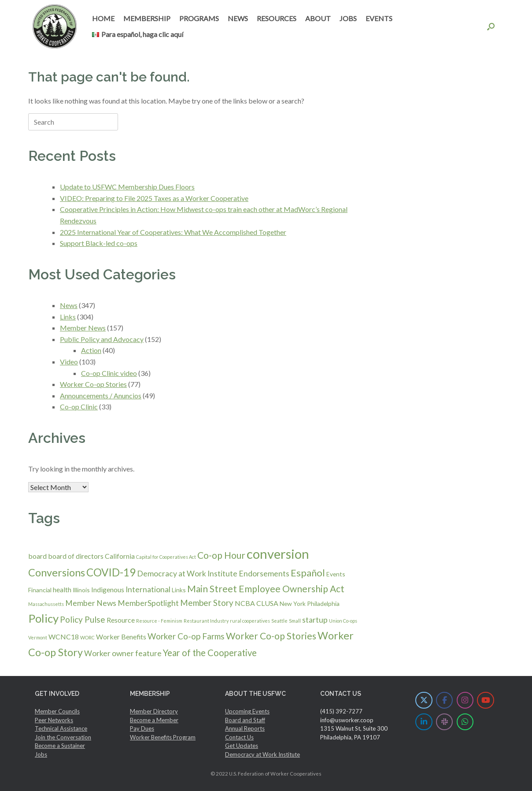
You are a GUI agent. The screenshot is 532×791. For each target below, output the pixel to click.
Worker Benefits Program (163, 737)
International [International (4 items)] (148, 589)
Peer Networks (54, 720)
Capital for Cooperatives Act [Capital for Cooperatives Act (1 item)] (166, 557)
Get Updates (242, 746)
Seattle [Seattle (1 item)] (279, 621)
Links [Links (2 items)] (179, 590)
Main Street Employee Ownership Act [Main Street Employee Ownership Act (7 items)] (266, 589)
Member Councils (57, 711)
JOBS (348, 18)
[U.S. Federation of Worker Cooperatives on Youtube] (486, 700)
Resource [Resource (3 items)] (121, 620)
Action (91, 350)
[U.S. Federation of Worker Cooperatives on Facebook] (445, 700)
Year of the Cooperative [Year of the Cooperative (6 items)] (210, 653)
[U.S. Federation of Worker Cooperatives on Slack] (445, 722)
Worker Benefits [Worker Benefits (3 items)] (121, 637)
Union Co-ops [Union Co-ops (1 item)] (343, 621)
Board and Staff (245, 720)
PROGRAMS (199, 18)
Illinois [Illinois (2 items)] (81, 590)
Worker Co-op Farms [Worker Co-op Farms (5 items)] (186, 636)
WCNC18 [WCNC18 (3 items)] (64, 637)
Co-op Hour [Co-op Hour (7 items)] (221, 555)
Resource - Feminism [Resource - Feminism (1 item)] (159, 621)
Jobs (41, 754)
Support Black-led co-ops (99, 243)
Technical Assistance (61, 728)
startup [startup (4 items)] (315, 620)
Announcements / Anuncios (101, 395)
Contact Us (239, 737)
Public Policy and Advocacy (102, 339)
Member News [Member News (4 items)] (91, 603)
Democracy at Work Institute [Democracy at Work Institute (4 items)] (187, 574)
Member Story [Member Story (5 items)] (207, 603)
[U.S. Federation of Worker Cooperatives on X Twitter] (424, 700)
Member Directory (154, 711)
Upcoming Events (247, 711)
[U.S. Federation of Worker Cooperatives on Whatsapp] (465, 722)
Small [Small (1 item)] (295, 621)
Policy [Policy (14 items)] (43, 618)
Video (69, 362)
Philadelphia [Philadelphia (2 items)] (323, 603)
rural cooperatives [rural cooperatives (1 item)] (250, 621)
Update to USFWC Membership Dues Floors (127, 187)
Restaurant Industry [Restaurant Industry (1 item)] (206, 621)
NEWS (238, 18)
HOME (103, 18)
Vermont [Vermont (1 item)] (38, 637)
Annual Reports (245, 728)
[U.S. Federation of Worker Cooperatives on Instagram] (465, 700)
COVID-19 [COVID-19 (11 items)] (111, 572)
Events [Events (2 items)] (336, 574)
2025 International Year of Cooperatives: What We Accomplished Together (173, 232)
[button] (491, 26)
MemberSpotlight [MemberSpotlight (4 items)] (148, 603)
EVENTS (379, 18)
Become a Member (154, 720)
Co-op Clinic (79, 407)
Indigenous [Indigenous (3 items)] (108, 589)
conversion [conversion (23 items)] (278, 554)
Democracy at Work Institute (262, 754)
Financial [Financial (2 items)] (40, 590)
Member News (83, 328)
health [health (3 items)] (62, 589)
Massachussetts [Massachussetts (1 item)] (46, 604)
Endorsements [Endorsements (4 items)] (264, 574)
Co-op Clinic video (109, 373)
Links (68, 317)
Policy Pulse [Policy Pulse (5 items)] (83, 619)
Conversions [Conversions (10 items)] (57, 572)
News (69, 305)
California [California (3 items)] (120, 556)
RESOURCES (277, 18)
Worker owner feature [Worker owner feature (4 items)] (123, 653)
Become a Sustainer (60, 746)
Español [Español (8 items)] (308, 573)
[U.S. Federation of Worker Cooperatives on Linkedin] (424, 722)
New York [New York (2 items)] (293, 603)
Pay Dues (142, 728)
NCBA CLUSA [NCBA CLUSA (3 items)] (257, 603)
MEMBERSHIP (147, 18)
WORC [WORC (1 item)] (87, 637)
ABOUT (318, 18)
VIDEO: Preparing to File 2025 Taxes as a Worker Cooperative (154, 198)
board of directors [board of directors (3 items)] (76, 556)
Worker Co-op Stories (93, 384)
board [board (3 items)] (37, 556)
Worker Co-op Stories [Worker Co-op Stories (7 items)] (271, 636)
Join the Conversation (63, 737)
